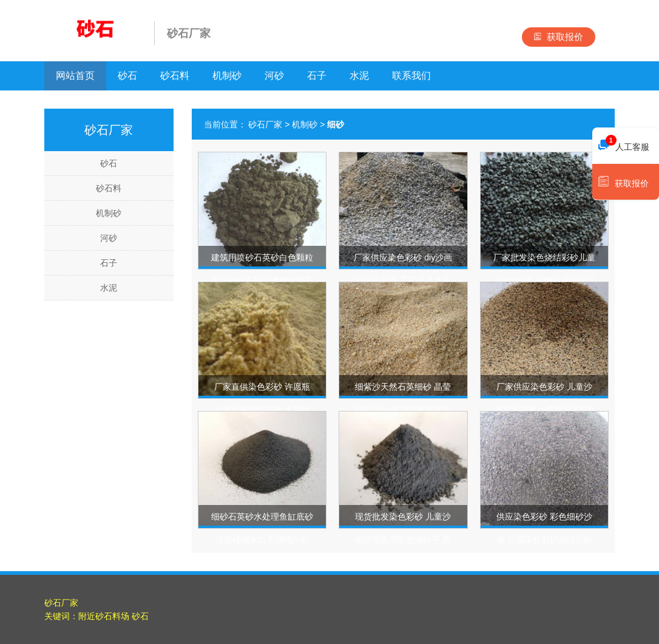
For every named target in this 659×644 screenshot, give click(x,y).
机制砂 (227, 76)
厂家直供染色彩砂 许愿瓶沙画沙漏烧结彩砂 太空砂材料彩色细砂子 (262, 410)
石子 (317, 76)
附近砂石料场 (104, 616)
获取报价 (559, 37)
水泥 (359, 76)
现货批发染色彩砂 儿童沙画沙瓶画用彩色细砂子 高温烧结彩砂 (403, 540)
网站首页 (75, 76)
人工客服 (624, 144)
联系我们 (411, 76)
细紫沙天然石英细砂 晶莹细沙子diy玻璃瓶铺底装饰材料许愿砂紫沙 (403, 410)
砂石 (127, 76)
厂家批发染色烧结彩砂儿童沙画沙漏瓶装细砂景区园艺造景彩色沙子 (544, 280)
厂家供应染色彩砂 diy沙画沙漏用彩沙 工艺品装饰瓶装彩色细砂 (403, 280)
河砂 (274, 76)
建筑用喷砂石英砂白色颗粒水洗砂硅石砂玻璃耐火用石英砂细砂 (262, 280)
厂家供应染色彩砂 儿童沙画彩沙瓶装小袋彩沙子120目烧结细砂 (544, 410)
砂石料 (175, 76)
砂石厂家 (265, 124)
